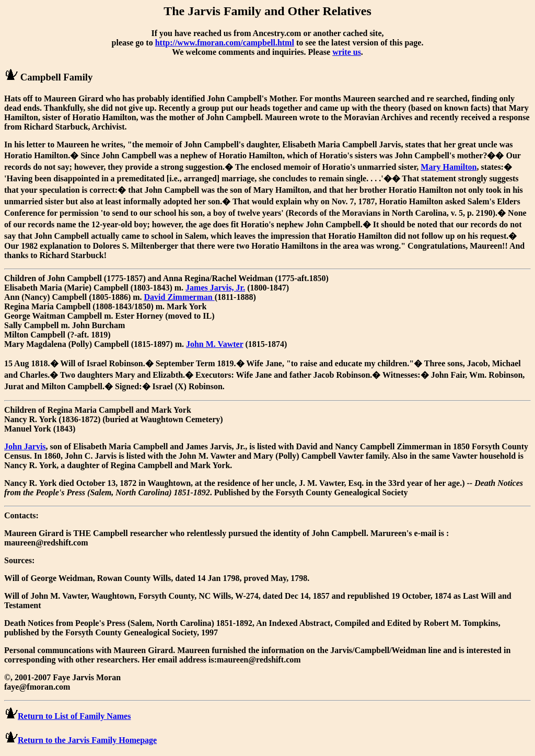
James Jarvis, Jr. (215, 288)
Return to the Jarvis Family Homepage (87, 740)
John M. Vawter (215, 344)
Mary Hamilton (449, 167)
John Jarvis (25, 446)
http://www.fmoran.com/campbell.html (225, 43)
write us (347, 52)
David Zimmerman (179, 297)
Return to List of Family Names (74, 716)
